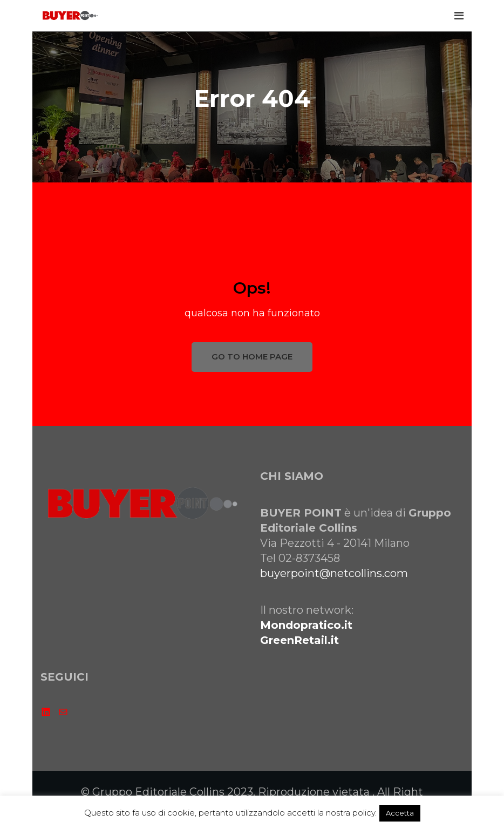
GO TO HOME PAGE (252, 357)
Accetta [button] (400, 813)
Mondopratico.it (306, 625)
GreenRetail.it (299, 640)
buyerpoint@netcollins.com (334, 573)
